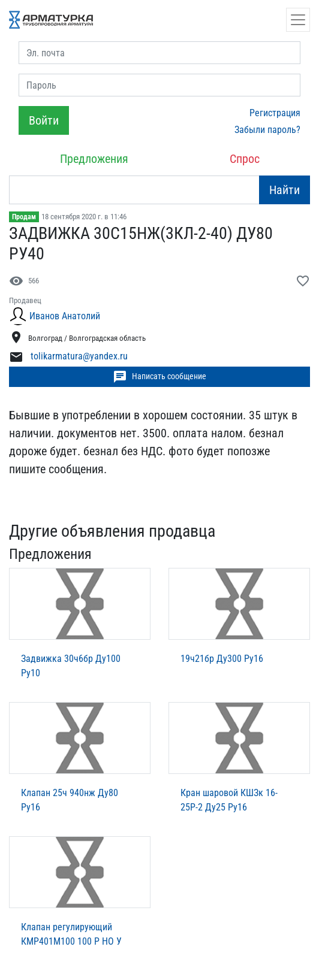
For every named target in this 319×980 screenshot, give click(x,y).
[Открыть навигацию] (298, 20)
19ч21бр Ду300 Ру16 (222, 659)
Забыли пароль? (267, 130)
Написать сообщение (159, 377)
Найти (285, 190)
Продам (24, 217)
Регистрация (275, 113)
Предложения (94, 159)
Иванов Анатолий (65, 316)
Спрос (245, 159)
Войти (44, 120)
